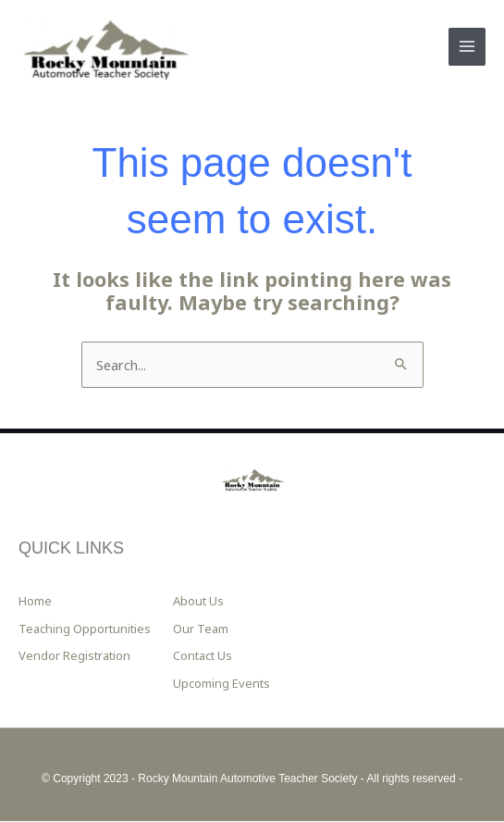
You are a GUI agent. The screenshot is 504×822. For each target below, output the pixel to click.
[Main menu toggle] (467, 47)
